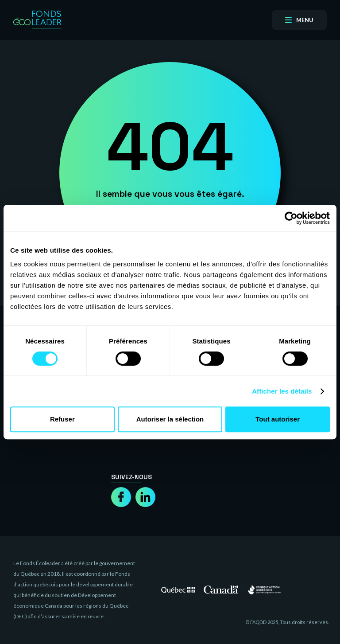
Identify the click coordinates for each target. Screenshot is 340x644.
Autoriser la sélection (170, 419)
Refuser (62, 419)
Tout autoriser (278, 419)
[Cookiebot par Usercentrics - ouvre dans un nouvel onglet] (291, 218)
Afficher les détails (282, 391)
